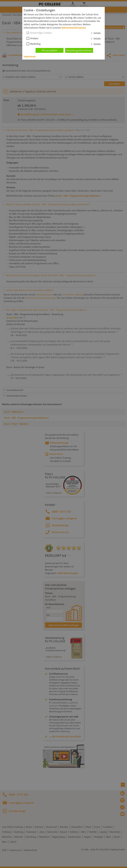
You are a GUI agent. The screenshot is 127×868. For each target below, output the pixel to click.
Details (97, 33)
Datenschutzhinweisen (74, 28)
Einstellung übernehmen (79, 50)
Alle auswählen (50, 50)
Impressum (30, 56)
